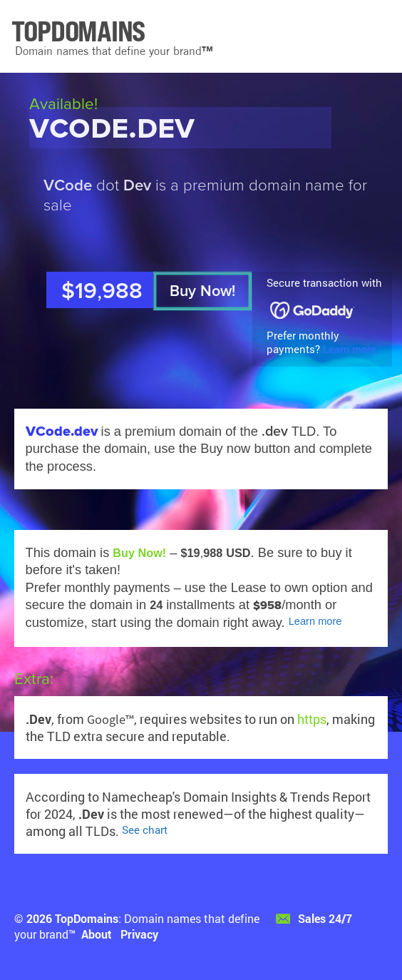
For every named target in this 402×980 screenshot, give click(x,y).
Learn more (350, 349)
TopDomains (87, 918)
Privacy (139, 934)
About (97, 934)
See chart (145, 830)
